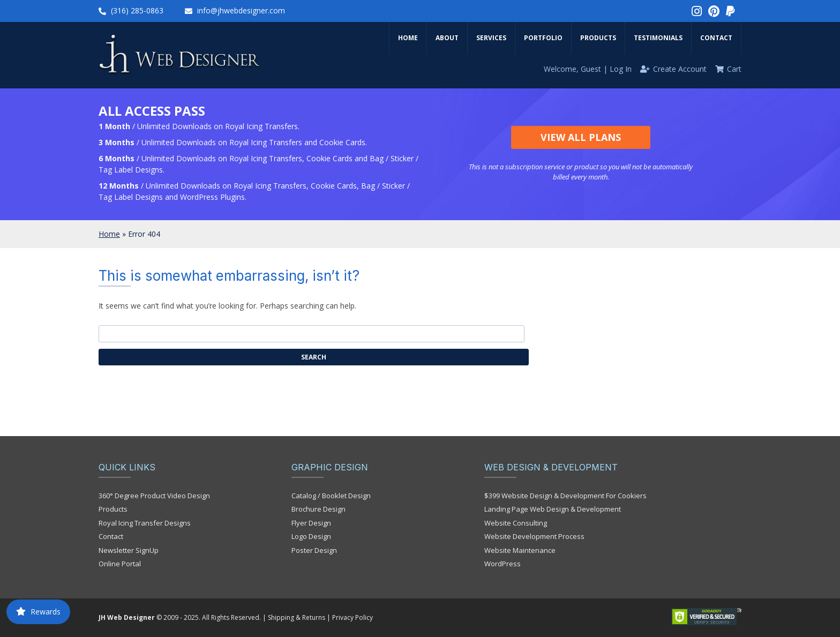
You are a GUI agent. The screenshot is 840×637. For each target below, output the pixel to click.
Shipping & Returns (297, 617)
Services (491, 38)
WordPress (502, 564)
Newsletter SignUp (129, 550)
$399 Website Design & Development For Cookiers (565, 496)
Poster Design (314, 550)
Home (408, 38)
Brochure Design (318, 509)
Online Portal (120, 564)
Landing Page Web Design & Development (553, 509)
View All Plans (581, 137)
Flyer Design (311, 523)
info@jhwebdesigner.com (241, 10)
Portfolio (543, 38)
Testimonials (658, 38)
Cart (734, 69)
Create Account (680, 69)
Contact (716, 38)
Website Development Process (534, 536)
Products (598, 38)
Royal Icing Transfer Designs (145, 523)
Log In (621, 69)
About (447, 38)
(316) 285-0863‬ (137, 10)
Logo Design (311, 536)
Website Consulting (516, 523)
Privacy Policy (352, 617)
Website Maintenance (520, 550)
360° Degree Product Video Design (154, 496)
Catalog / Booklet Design (331, 496)
